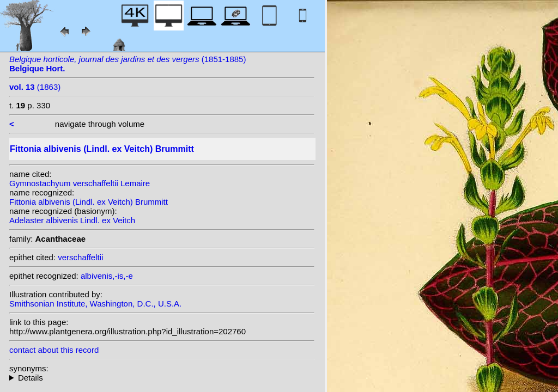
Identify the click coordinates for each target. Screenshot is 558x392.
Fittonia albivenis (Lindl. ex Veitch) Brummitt (89, 202)
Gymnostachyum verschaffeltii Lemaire (80, 183)
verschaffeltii (80, 257)
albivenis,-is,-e (107, 276)
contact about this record (54, 350)
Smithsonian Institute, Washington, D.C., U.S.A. (95, 304)
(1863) (35, 87)
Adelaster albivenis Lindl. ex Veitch (72, 220)
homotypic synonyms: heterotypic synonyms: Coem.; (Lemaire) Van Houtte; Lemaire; (162, 378)
